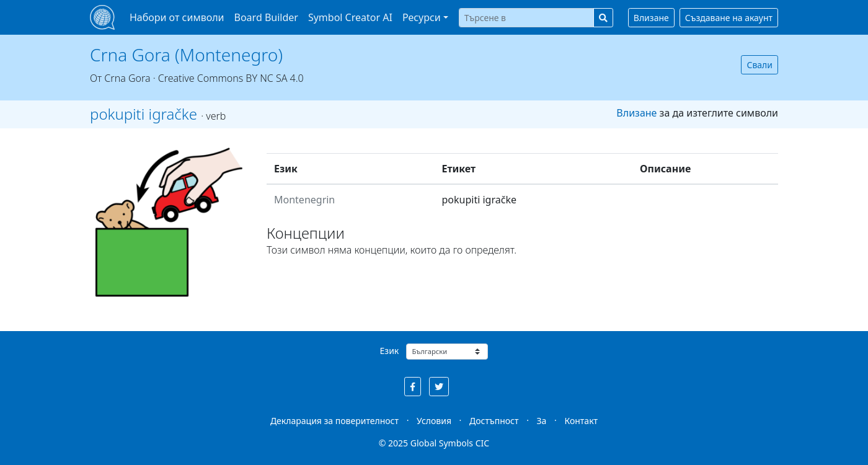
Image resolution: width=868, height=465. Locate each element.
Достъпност (494, 421)
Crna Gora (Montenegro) (186, 55)
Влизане (651, 18)
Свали (759, 65)
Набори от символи (177, 17)
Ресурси (422, 17)
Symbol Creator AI (350, 17)
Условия (434, 421)
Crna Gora (127, 78)
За (542, 421)
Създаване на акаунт (729, 18)
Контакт (581, 421)
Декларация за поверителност (334, 421)
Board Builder (266, 17)
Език (390, 351)
